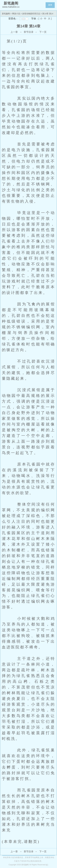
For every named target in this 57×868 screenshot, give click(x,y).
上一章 (14, 32)
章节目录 (29, 32)
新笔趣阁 (6, 14)
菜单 (50, 5)
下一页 (43, 32)
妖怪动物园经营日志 (31, 14)
